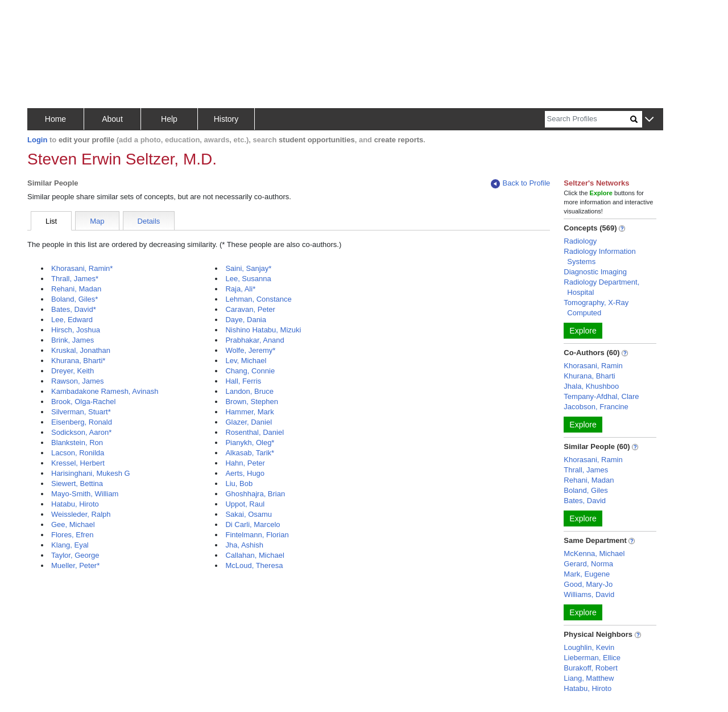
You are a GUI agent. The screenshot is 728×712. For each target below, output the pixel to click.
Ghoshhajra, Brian (255, 494)
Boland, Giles (586, 490)
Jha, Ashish (244, 545)
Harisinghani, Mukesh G (91, 473)
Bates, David (585, 501)
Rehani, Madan (76, 289)
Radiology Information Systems (599, 256)
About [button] (112, 119)
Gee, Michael (73, 524)
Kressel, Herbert (78, 463)
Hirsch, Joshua (76, 330)
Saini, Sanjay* (248, 268)
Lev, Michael (246, 361)
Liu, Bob (239, 483)
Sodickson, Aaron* (81, 432)
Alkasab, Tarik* (250, 453)
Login (37, 140)
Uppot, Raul (245, 504)
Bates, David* (74, 309)
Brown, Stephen (252, 402)
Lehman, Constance (258, 299)
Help (169, 119)
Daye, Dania (246, 320)
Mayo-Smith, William (85, 494)
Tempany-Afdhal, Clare (601, 396)
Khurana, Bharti (589, 376)
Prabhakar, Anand (255, 340)
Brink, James (73, 340)
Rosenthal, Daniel (255, 432)
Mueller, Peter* (75, 565)
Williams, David (589, 594)
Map (97, 221)
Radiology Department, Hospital (601, 287)
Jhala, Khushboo (591, 386)
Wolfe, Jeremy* (250, 350)
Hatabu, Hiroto (75, 504)
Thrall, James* (75, 279)
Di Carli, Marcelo (253, 524)
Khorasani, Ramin (593, 366)
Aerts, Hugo (245, 473)
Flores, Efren (72, 535)
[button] (649, 120)
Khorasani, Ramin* (82, 268)
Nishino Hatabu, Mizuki (263, 330)
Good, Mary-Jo (588, 584)
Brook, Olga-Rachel (83, 402)
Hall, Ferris (243, 381)
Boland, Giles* (75, 299)
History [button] (226, 119)
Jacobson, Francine (596, 407)
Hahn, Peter (245, 463)
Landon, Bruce (249, 391)
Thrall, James (586, 470)
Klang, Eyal (70, 545)
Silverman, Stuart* (81, 412)
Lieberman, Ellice (592, 658)
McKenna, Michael (594, 553)
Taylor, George (75, 555)
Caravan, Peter (250, 309)
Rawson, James (77, 381)
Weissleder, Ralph (81, 514)
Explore (583, 331)
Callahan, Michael (255, 555)
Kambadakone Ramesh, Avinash (105, 391)
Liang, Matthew (589, 678)
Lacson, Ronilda (78, 453)
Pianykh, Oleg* (250, 443)
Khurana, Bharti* (78, 361)
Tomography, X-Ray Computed (596, 308)
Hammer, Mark (249, 412)
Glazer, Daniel (249, 422)
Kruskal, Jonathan (81, 350)
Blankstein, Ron (77, 443)
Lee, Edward (72, 320)
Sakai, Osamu (249, 514)
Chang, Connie (250, 371)
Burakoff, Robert (590, 668)
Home (55, 119)
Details (149, 221)
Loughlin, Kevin (589, 647)
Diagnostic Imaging (595, 272)
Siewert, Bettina (77, 483)
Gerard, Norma (588, 564)
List (51, 221)
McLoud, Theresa (254, 565)
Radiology (580, 241)
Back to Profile (520, 184)
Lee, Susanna (248, 279)
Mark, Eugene (587, 574)
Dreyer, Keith (73, 371)
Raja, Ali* (240, 289)
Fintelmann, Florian (257, 535)
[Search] (588, 119)
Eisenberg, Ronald (82, 422)
